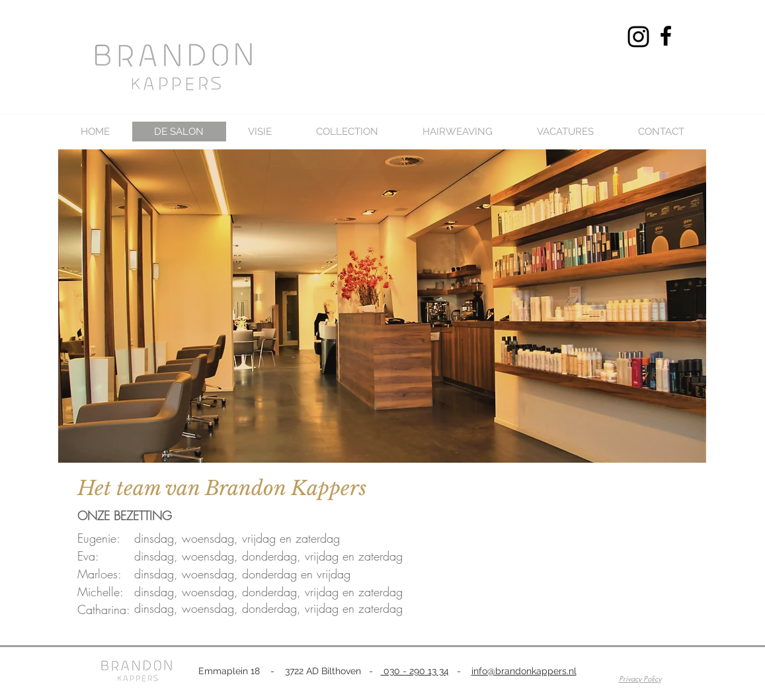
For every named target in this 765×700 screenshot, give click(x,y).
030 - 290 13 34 (415, 671)
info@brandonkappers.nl (524, 671)
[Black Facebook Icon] (666, 36)
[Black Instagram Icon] (638, 37)
